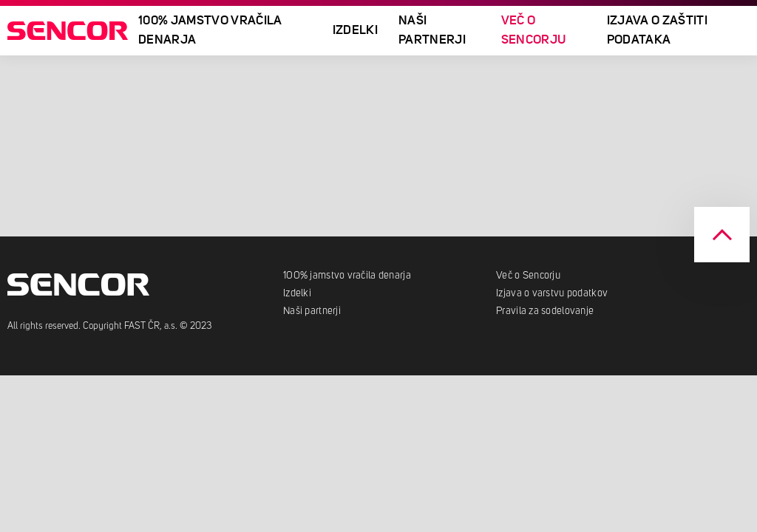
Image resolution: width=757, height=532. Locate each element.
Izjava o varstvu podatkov (552, 293)
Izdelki (355, 31)
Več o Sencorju (534, 31)
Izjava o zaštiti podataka (657, 31)
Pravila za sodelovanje (545, 311)
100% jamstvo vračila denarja (348, 276)
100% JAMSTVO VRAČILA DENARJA (210, 31)
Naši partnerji (432, 31)
